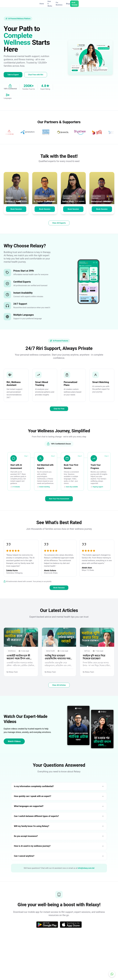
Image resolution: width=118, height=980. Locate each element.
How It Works (50, 4)
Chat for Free (59, 409)
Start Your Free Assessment (59, 499)
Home (42, 4)
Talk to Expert (13, 75)
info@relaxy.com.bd (86, 873)
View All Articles (59, 690)
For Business (59, 4)
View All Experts (59, 223)
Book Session (74, 4)
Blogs (68, 4)
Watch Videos (14, 747)
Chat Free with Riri (36, 75)
